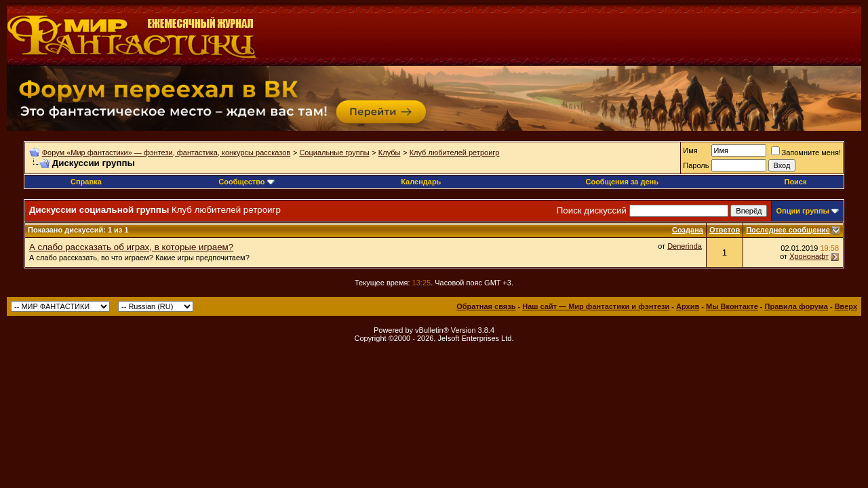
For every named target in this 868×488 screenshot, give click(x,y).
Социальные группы (334, 152)
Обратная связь (486, 306)
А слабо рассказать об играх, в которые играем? (131, 247)
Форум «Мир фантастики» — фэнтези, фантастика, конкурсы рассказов (166, 152)
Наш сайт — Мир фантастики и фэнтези (596, 306)
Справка (86, 182)
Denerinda (685, 246)
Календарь (421, 182)
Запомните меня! (806, 152)
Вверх (846, 306)
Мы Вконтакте (732, 306)
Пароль (696, 165)
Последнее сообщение (788, 230)
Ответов (725, 230)
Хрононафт (809, 256)
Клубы (390, 152)
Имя (690, 150)
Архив (688, 306)
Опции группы (803, 211)
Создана (688, 230)
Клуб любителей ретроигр (455, 152)
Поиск (795, 182)
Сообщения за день (622, 182)
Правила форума (796, 306)
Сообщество (246, 182)
